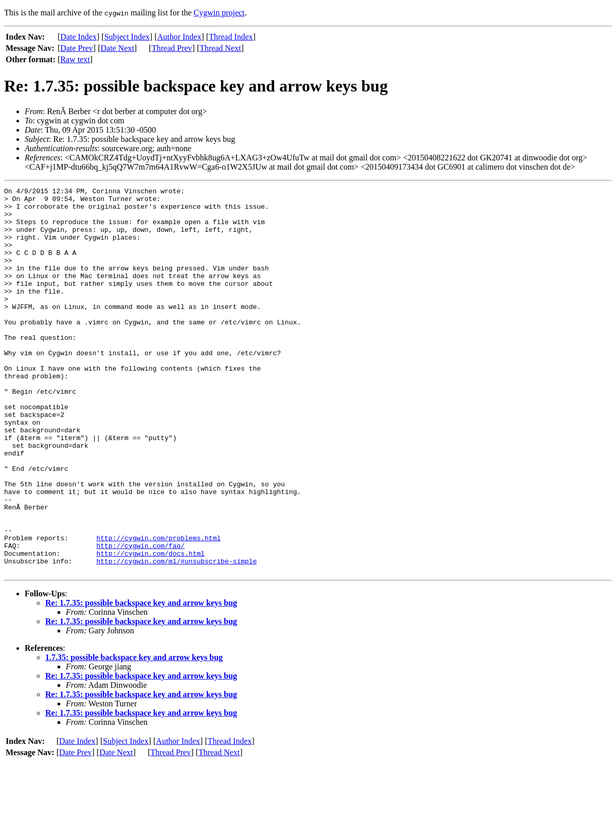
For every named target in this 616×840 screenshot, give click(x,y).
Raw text (75, 59)
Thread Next (220, 48)
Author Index (179, 37)
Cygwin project (219, 13)
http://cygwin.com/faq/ (140, 618)
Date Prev (77, 48)
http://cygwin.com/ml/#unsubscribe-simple (176, 636)
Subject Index (127, 37)
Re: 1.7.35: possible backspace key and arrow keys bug (141, 680)
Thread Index (231, 37)
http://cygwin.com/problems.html (158, 609)
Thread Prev (172, 48)
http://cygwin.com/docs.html (150, 627)
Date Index (78, 37)
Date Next (117, 48)
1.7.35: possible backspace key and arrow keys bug (134, 734)
